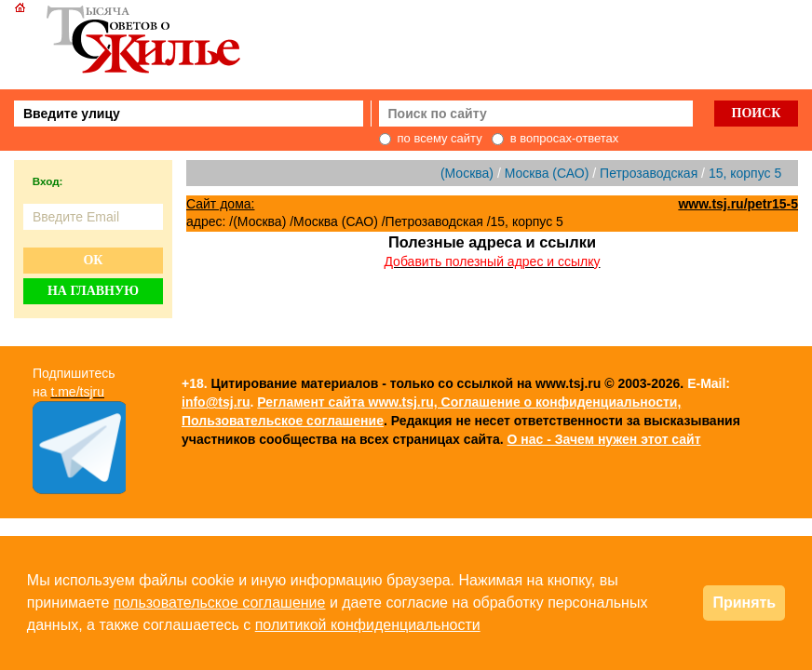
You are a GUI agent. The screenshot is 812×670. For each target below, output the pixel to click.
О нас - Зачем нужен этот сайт (603, 439)
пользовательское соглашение (220, 603)
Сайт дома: (220, 204)
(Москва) (467, 173)
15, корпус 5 (745, 173)
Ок (93, 260)
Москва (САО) (547, 173)
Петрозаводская (649, 173)
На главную (93, 291)
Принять (744, 603)
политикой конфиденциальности (368, 625)
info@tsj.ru (216, 402)
